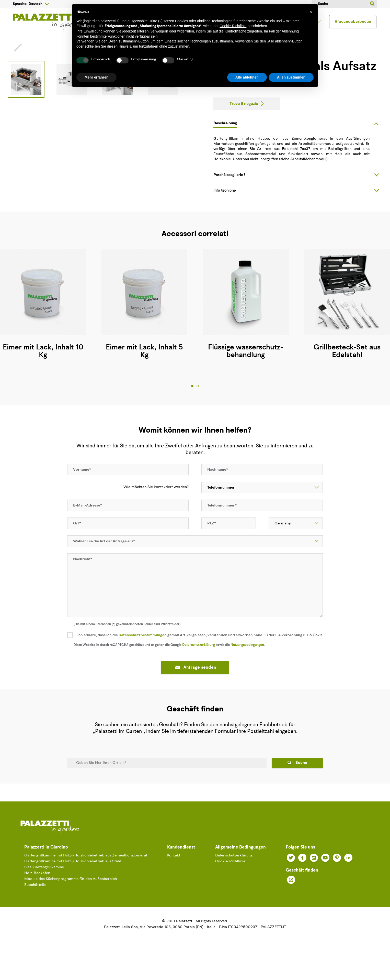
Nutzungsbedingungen (247, 664)
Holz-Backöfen (37, 892)
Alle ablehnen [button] (247, 77)
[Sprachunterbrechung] (39, 4)
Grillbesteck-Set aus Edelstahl (347, 371)
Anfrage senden (195, 687)
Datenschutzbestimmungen (143, 654)
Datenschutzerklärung (199, 664)
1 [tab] (192, 405)
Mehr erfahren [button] (96, 77)
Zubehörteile (35, 904)
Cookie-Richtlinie (230, 881)
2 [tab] (198, 405)
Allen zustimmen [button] (291, 77)
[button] (311, 12)
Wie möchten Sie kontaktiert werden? (153, 506)
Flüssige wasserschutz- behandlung (246, 371)
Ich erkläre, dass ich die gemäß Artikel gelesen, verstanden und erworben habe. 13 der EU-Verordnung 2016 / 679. (200, 654)
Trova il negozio (244, 123)
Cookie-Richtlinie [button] (233, 26)
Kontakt (174, 875)
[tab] (298, 142)
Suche (301, 782)
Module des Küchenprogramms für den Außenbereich (71, 898)
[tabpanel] (145, 325)
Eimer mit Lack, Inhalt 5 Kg (144, 371)
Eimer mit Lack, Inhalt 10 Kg (43, 371)
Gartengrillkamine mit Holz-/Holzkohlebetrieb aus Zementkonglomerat (86, 875)
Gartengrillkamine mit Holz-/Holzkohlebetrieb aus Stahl (73, 881)
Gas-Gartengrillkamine (44, 887)
